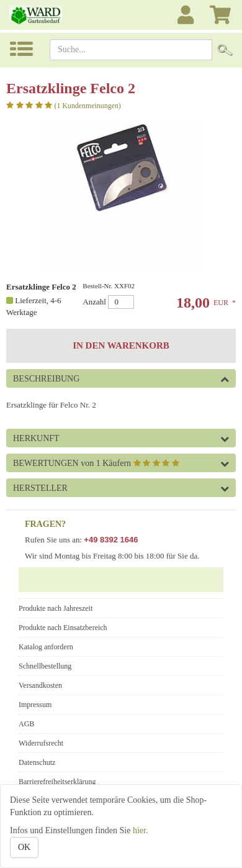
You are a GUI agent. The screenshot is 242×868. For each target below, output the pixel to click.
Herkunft (36, 438)
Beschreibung (46, 379)
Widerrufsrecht (41, 743)
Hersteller (40, 488)
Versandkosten (40, 685)
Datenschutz (37, 762)
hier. (141, 830)
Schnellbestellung (45, 666)
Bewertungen (96, 463)
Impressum (35, 705)
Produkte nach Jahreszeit (56, 608)
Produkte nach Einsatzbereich (63, 628)
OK (24, 847)
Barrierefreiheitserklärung (57, 782)
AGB (26, 724)
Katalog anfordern (46, 647)
